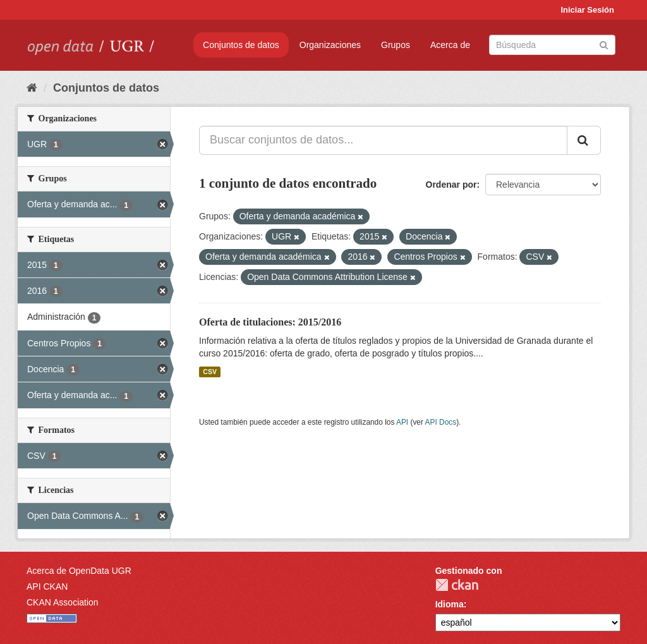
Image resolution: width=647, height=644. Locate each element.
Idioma (450, 604)
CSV (210, 372)
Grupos (396, 45)
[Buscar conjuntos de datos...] (383, 140)
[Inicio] (32, 88)
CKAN (457, 585)
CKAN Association (63, 602)
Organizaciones (330, 45)
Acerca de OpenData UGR (79, 571)
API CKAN (47, 586)
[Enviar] (604, 44)
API (402, 422)
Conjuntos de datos (241, 45)
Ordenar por (451, 185)
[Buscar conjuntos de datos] (552, 45)
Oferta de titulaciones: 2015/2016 (270, 322)
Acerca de (450, 45)
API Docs (441, 422)
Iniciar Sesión (587, 10)
